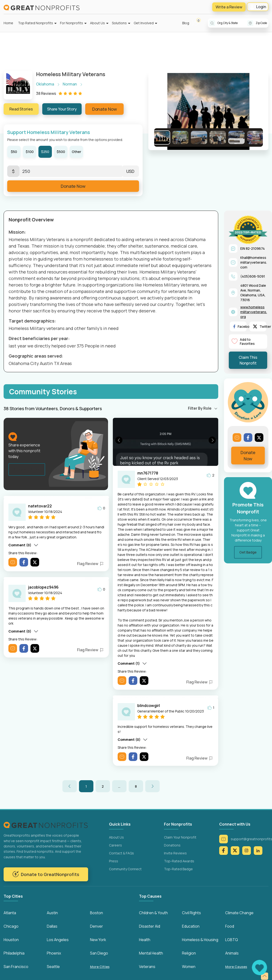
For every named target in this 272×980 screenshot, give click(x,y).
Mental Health (151, 953)
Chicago (11, 926)
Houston (11, 940)
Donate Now (105, 109)
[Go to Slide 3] (199, 137)
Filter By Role (200, 408)
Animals (232, 953)
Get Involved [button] (144, 23)
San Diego (99, 953)
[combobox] (232, 23)
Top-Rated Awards (179, 861)
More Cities (100, 967)
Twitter (262, 326)
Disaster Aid (150, 926)
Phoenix (54, 953)
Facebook (243, 326)
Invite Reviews (175, 853)
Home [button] (8, 23)
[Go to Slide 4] (218, 137)
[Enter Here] (71, 171)
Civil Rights (191, 913)
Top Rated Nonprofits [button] (36, 23)
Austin (52, 913)
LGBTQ (232, 940)
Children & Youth (153, 913)
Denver (97, 926)
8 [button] (136, 786)
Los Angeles (58, 940)
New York (98, 940)
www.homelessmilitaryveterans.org (254, 312)
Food (230, 926)
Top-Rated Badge (178, 869)
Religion (189, 953)
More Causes (236, 967)
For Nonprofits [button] (72, 23)
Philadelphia (14, 953)
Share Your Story (62, 109)
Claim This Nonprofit (248, 360)
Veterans (147, 967)
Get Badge (248, 552)
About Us (116, 837)
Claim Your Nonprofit (180, 837)
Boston (97, 913)
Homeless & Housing (200, 940)
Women (189, 967)
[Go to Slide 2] (180, 137)
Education (191, 926)
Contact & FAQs (121, 853)
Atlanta (10, 913)
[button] (198, 23)
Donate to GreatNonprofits (46, 874)
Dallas (52, 926)
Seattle (53, 967)
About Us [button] (97, 23)
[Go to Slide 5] (236, 137)
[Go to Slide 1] (162, 137)
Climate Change (239, 913)
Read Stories (21, 109)
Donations (172, 845)
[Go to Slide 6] (255, 137)
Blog (186, 23)
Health (145, 940)
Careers (115, 845)
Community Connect (125, 869)
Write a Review (229, 7)
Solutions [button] (119, 23)
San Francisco (16, 967)
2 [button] (103, 786)
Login (258, 7)
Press (114, 861)
